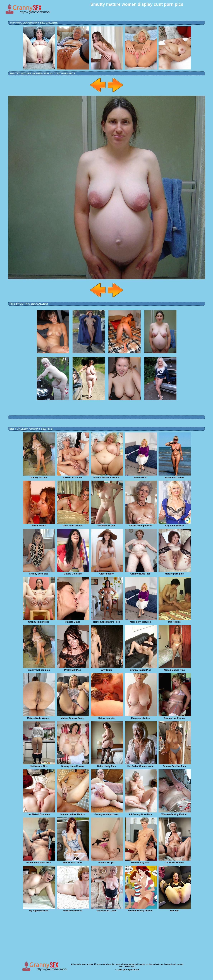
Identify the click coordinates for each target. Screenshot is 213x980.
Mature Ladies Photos (73, 813)
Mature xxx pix (107, 861)
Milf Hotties (175, 621)
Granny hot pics (39, 476)
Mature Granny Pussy (73, 717)
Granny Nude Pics (141, 573)
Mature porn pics (175, 573)
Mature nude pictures (141, 524)
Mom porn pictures (141, 621)
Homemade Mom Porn (39, 861)
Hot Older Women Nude (141, 765)
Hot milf (175, 909)
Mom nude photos (73, 524)
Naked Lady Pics (107, 765)
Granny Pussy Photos (141, 909)
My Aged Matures (39, 909)
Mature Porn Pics (73, 909)
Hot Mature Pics (39, 765)
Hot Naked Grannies (39, 813)
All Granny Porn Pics (141, 813)
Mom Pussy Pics (141, 861)
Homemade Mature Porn (107, 621)
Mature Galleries (73, 573)
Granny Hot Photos (175, 717)
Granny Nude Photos (73, 765)
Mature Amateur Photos (107, 476)
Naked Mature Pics (175, 669)
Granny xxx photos (39, 621)
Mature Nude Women (39, 717)
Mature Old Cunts (73, 861)
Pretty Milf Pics (73, 669)
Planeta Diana (73, 621)
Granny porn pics (39, 573)
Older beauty (107, 573)
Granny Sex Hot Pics (175, 765)
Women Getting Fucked (175, 813)
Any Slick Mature (175, 524)
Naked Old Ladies (73, 476)
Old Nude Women (175, 861)
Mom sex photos (141, 717)
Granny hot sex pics (39, 669)
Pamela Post (141, 476)
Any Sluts (107, 669)
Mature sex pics (107, 717)
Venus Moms (39, 524)
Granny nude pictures (107, 813)
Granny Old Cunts (107, 909)
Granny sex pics (107, 524)
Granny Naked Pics (141, 669)
